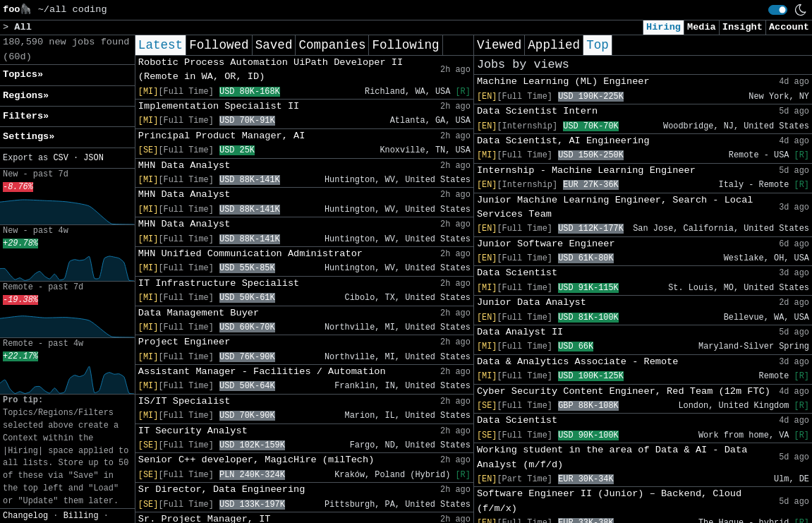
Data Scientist (517, 273)
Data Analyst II (520, 332)
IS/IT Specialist (184, 401)
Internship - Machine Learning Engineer (586, 170)
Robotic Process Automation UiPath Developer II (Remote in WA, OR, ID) (271, 70)
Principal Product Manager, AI (222, 136)
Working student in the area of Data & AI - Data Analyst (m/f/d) (612, 457)
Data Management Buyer (199, 313)
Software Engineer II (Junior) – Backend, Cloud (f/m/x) (609, 501)
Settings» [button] (29, 137)
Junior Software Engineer (546, 244)
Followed (219, 45)
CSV (60, 158)
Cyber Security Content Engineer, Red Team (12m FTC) (624, 391)
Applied (554, 45)
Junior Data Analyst (532, 302)
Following (405, 45)
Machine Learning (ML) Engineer (563, 82)
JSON (93, 158)
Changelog (25, 516)
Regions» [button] (26, 96)
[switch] (778, 10)
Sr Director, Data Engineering (222, 489)
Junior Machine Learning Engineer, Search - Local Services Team (615, 207)
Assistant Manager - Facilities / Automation (262, 372)
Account (789, 27)
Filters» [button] (26, 116)
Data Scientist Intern (537, 111)
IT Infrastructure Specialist (219, 283)
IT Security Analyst (193, 431)
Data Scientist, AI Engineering (563, 141)
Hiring (663, 27)
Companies (332, 45)
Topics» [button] (23, 74)
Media (702, 27)
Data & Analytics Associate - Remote (578, 362)
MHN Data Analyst (184, 166)
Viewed (499, 45)
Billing (81, 516)
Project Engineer (184, 342)
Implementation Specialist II (219, 106)
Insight (743, 27)
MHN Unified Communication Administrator (250, 254)
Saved (274, 45)
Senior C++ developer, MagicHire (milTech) (256, 460)
